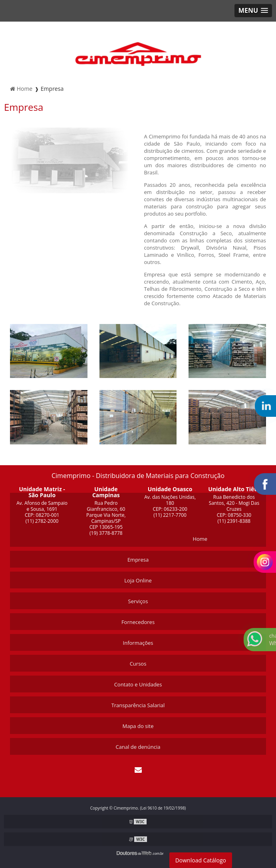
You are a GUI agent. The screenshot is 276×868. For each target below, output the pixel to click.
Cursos (138, 664)
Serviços (138, 601)
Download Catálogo (201, 860)
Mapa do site (138, 726)
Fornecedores (138, 622)
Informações (138, 643)
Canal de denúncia (138, 747)
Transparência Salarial (138, 705)
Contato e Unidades (138, 684)
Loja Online (138, 580)
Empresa (138, 560)
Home (200, 539)
